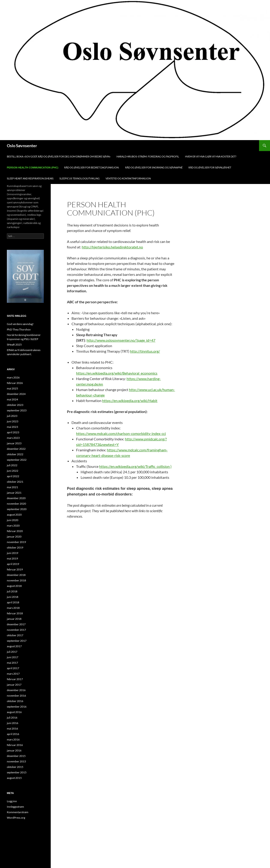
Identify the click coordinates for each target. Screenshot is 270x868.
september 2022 (17, 460)
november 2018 (16, 580)
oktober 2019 (15, 547)
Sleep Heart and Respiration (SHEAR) (30, 178)
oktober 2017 (15, 635)
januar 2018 (14, 619)
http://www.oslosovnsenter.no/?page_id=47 (121, 340)
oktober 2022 (15, 454)
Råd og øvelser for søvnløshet (210, 167)
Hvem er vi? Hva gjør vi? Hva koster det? (211, 156)
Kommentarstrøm (18, 812)
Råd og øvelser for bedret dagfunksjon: (92, 167)
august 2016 (14, 712)
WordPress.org (16, 818)
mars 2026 (13, 377)
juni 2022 (13, 471)
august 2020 (14, 515)
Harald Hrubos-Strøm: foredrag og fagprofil (148, 156)
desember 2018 (16, 575)
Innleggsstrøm (15, 807)
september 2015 (17, 772)
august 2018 (14, 586)
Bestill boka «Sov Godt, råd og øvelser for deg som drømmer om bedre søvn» (59, 156)
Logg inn (12, 801)
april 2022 (13, 476)
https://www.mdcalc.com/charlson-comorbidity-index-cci (121, 433)
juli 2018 (12, 591)
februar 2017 (15, 679)
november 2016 (16, 696)
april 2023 (13, 432)
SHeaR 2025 (14, 345)
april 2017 (13, 668)
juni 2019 (13, 553)
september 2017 (17, 641)
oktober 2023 (15, 405)
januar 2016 (14, 750)
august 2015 (14, 778)
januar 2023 (14, 443)
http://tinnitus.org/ (145, 351)
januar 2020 (14, 537)
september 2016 (17, 707)
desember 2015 (16, 756)
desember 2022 (16, 449)
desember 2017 (16, 624)
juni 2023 (13, 421)
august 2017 (14, 646)
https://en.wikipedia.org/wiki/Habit (130, 401)
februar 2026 (15, 383)
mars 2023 (13, 438)
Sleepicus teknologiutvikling (79, 178)
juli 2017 (12, 652)
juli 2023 (12, 416)
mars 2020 (13, 526)
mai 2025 (12, 388)
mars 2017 (13, 674)
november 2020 (16, 504)
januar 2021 (14, 493)
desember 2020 (16, 498)
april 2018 (13, 602)
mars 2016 (13, 739)
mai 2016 (12, 728)
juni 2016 (13, 723)
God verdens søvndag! (20, 324)
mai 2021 (12, 487)
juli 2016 (12, 718)
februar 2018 (15, 613)
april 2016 (13, 734)
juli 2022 (12, 465)
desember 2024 (16, 394)
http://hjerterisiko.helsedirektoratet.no (112, 247)
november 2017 (16, 630)
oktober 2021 (15, 482)
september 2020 (17, 509)
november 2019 (16, 542)
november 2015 (16, 761)
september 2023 (17, 410)
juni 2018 (13, 597)
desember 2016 (16, 690)
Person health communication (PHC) (33, 168)
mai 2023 (12, 427)
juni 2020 (13, 520)
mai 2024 (12, 399)
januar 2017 (14, 685)
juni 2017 (13, 657)
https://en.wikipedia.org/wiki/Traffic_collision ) (135, 466)
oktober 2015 (15, 767)
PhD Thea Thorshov (19, 329)
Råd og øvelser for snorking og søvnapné (154, 167)
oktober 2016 (15, 701)
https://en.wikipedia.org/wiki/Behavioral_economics (117, 373)
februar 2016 (15, 745)
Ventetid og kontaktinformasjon (128, 178)
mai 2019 (12, 558)
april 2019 (13, 564)
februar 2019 (15, 569)
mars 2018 (13, 608)
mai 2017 (12, 663)
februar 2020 (15, 531)
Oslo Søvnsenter (22, 146)
